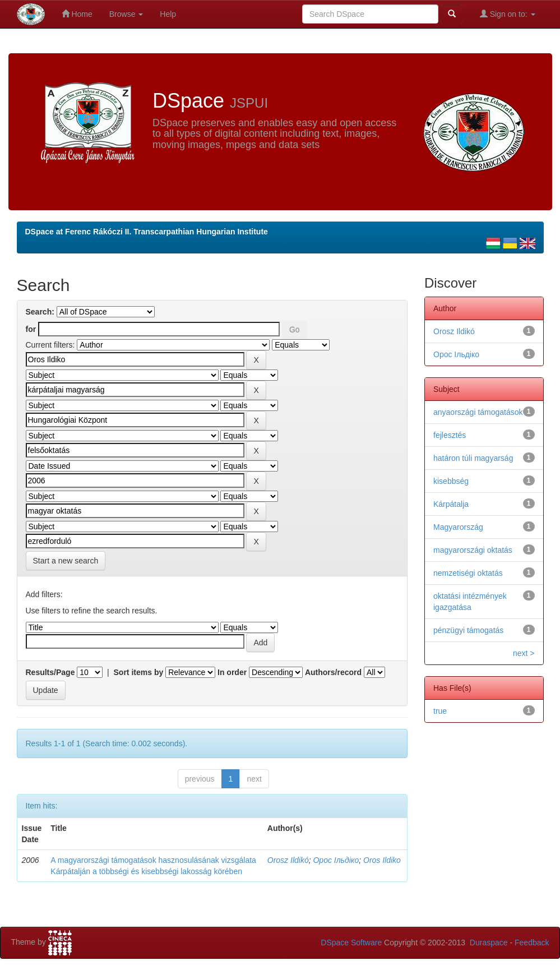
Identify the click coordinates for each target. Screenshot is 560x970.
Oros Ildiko (382, 860)
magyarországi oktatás (473, 550)
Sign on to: (508, 14)
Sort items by (139, 672)
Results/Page (50, 672)
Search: (40, 312)
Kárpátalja (451, 504)
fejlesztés (450, 435)
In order (232, 672)
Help (168, 14)
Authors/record (333, 672)
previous (200, 779)
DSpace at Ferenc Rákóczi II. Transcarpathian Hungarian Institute (147, 232)
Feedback (532, 943)
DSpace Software (351, 943)
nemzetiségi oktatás (468, 573)
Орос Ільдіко (336, 860)
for (31, 329)
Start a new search (66, 561)
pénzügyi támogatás (468, 630)
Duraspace (489, 943)
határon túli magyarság (473, 458)
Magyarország (458, 527)
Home (77, 14)
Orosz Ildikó (288, 860)
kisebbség (451, 481)
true (440, 711)
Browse (126, 14)
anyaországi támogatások (478, 412)
